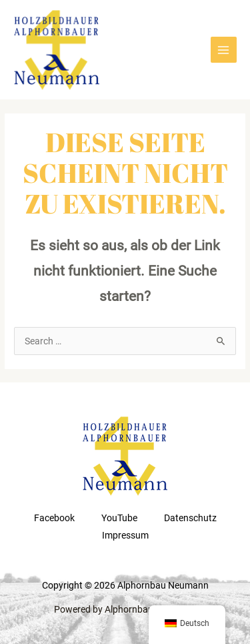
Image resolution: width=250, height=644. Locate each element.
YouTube (119, 518)
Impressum (125, 535)
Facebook (54, 518)
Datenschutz (190, 518)
